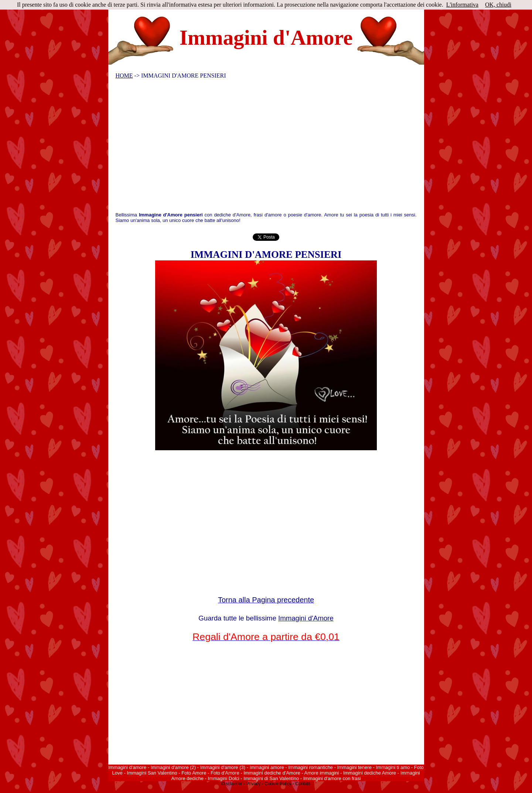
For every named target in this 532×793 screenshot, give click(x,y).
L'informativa (462, 5)
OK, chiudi (498, 5)
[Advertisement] (261, 147)
